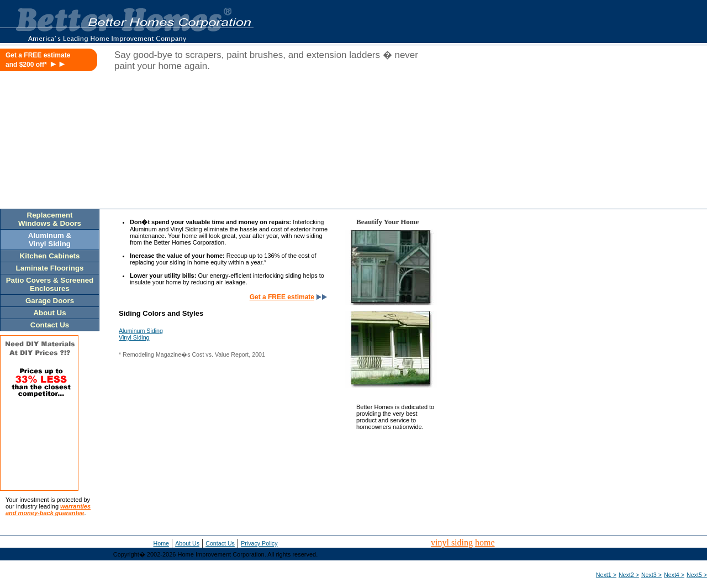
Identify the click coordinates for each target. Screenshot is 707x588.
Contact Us (220, 543)
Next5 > (697, 575)
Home (161, 543)
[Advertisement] (601, 131)
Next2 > (629, 575)
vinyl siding (452, 542)
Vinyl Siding (134, 337)
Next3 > (651, 575)
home (485, 542)
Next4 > (674, 575)
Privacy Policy (259, 543)
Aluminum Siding (141, 331)
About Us (187, 543)
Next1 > (606, 575)
